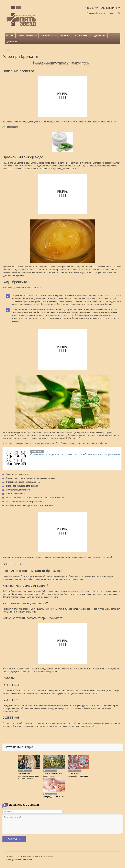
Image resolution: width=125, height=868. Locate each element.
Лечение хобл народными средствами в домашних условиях (29, 776)
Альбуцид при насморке (53, 796)
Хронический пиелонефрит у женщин (78, 775)
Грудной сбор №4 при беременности (52, 775)
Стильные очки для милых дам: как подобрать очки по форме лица (75, 454)
